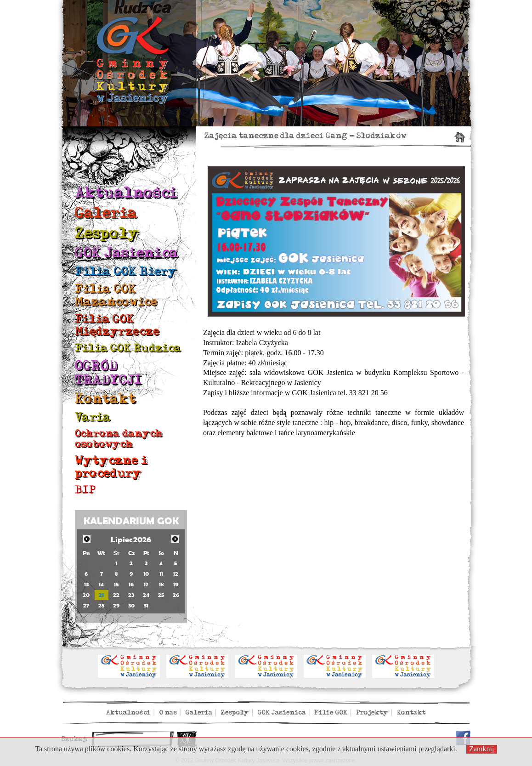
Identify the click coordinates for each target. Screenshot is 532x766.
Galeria (106, 213)
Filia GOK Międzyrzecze (117, 325)
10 (146, 574)
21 (101, 595)
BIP (85, 490)
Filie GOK (331, 712)
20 (86, 595)
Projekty (372, 712)
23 (131, 595)
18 (161, 584)
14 (101, 584)
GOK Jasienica (127, 253)
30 (131, 605)
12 (176, 574)
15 (116, 584)
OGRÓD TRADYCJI (108, 373)
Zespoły (107, 233)
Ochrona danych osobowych (119, 439)
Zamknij (481, 749)
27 (86, 605)
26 (176, 595)
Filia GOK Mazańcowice (116, 295)
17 (146, 584)
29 (116, 605)
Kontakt (105, 399)
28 (101, 605)
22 (116, 595)
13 (86, 584)
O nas (168, 712)
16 (131, 584)
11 (161, 574)
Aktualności (126, 193)
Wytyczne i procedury (111, 467)
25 (161, 595)
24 (146, 595)
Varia (93, 417)
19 (176, 584)
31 (146, 605)
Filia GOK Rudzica (128, 348)
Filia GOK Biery (126, 271)
